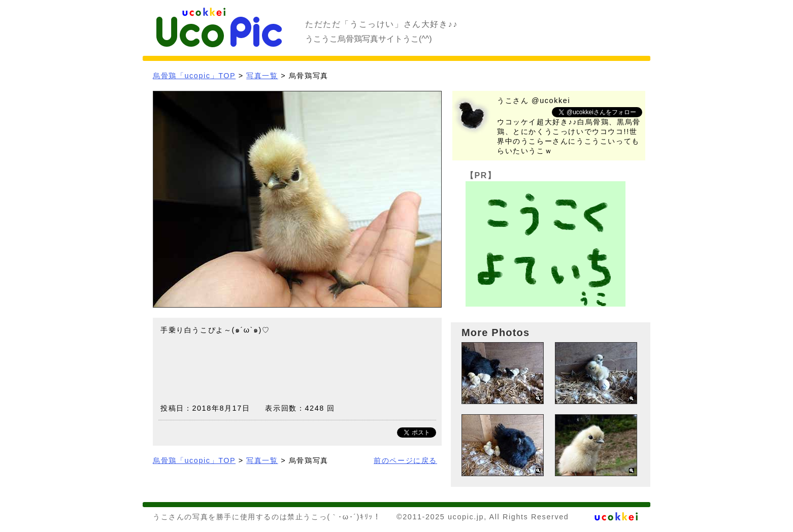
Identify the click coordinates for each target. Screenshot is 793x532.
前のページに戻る (405, 460)
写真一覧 (262, 76)
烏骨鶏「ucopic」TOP (194, 76)
